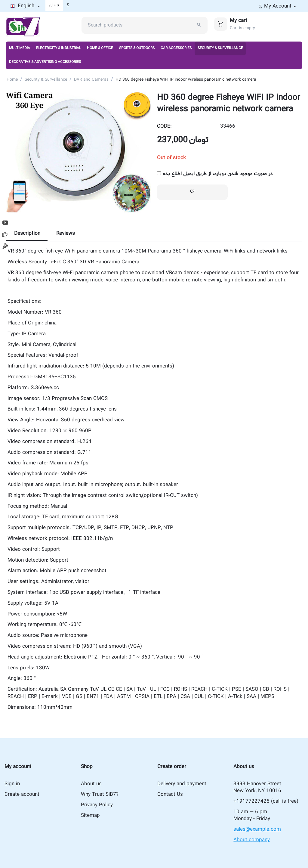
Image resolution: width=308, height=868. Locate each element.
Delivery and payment (182, 784)
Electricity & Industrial (59, 48)
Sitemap (90, 815)
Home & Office (100, 48)
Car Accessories (176, 48)
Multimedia (20, 48)
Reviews (66, 233)
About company (252, 840)
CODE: (164, 126)
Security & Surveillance (220, 48)
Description (27, 233)
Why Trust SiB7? (100, 794)
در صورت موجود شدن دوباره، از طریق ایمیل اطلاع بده (215, 174)
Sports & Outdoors (137, 48)
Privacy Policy (97, 805)
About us (91, 784)
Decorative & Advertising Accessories (45, 62)
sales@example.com (257, 829)
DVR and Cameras (91, 80)
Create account (22, 794)
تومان (54, 5)
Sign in (12, 784)
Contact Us (170, 794)
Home (12, 80)
